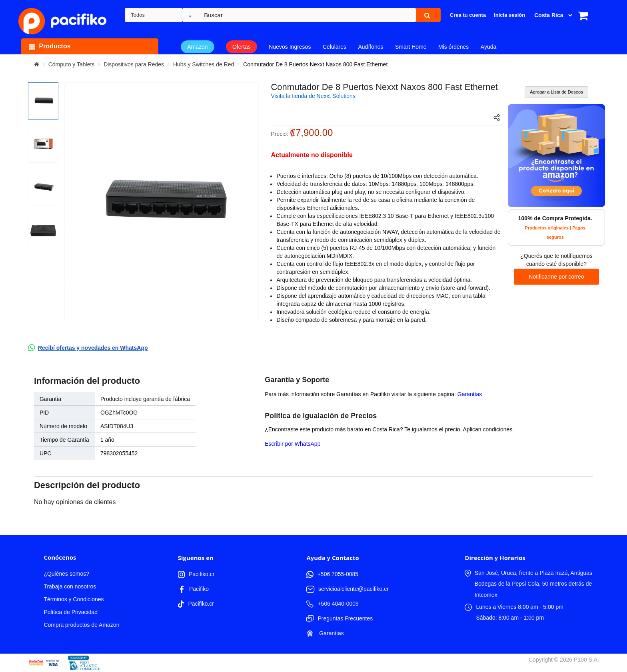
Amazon (197, 47)
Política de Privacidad (71, 612)
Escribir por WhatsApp (293, 444)
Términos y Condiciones (74, 599)
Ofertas (242, 47)
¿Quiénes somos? (66, 574)
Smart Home (411, 47)
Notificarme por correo (556, 277)
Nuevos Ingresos (290, 47)
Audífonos (370, 47)
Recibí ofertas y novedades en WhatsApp (93, 348)
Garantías (470, 394)
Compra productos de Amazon (81, 625)
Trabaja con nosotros (70, 586)
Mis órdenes (453, 47)
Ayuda (488, 47)
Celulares (334, 47)
